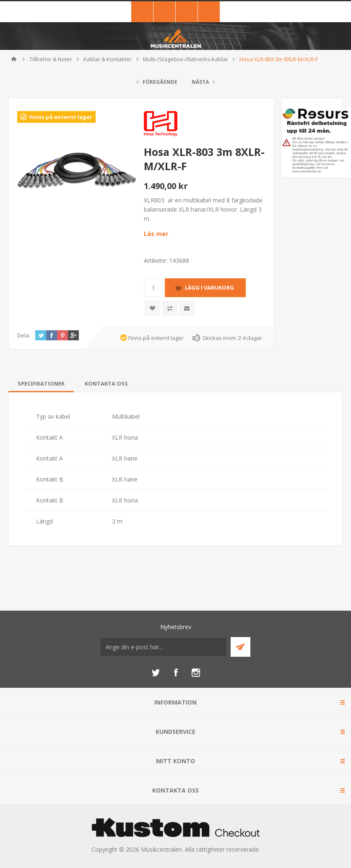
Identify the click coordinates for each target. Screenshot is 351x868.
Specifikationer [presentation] (41, 383)
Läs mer (156, 234)
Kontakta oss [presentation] (106, 383)
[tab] (41, 383)
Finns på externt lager (61, 117)
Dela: (24, 335)
